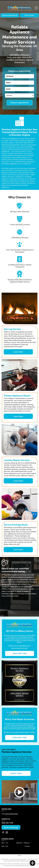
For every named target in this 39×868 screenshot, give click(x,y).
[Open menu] (36, 8)
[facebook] (3, 833)
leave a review (23, 591)
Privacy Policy (5, 859)
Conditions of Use (32, 859)
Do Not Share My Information (18, 859)
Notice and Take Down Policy (12, 861)
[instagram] (7, 833)
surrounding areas (11, 814)
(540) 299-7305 (7, 823)
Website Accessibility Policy (28, 861)
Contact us (31, 183)
